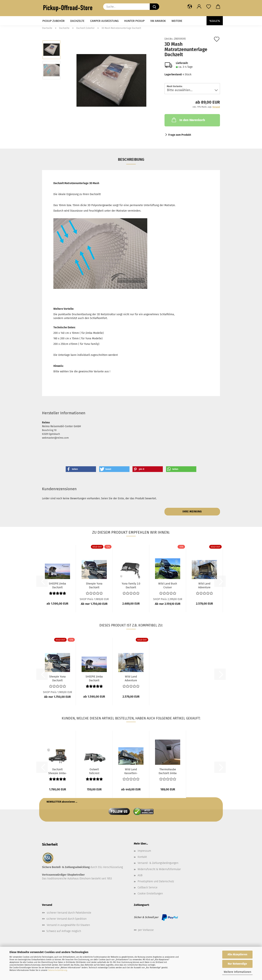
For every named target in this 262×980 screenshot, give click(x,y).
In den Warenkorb (188, 120)
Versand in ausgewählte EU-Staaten (68, 925)
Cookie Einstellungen (150, 894)
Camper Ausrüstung (104, 21)
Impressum (144, 851)
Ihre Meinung (192, 512)
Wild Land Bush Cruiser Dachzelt (168, 585)
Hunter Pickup (134, 21)
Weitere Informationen (237, 972)
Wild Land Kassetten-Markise (131, 771)
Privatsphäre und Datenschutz (156, 881)
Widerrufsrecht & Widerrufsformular (159, 869)
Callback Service (148, 887)
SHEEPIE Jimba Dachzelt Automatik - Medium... (57, 585)
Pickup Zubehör (53, 21)
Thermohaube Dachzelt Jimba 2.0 (168, 771)
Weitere (177, 21)
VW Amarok (158, 21)
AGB (140, 875)
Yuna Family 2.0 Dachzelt (131, 585)
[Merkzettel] (209, 7)
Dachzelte (77, 21)
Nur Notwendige (237, 964)
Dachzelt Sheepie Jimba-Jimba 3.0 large (58, 771)
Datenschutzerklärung (57, 970)
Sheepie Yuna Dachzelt (94, 585)
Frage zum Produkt (180, 135)
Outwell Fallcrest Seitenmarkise (94, 771)
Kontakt (142, 857)
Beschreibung (131, 159)
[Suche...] (154, 7)
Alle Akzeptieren (237, 954)
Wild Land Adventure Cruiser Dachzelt (204, 585)
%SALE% (215, 21)
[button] (190, 7)
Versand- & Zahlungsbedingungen (158, 863)
